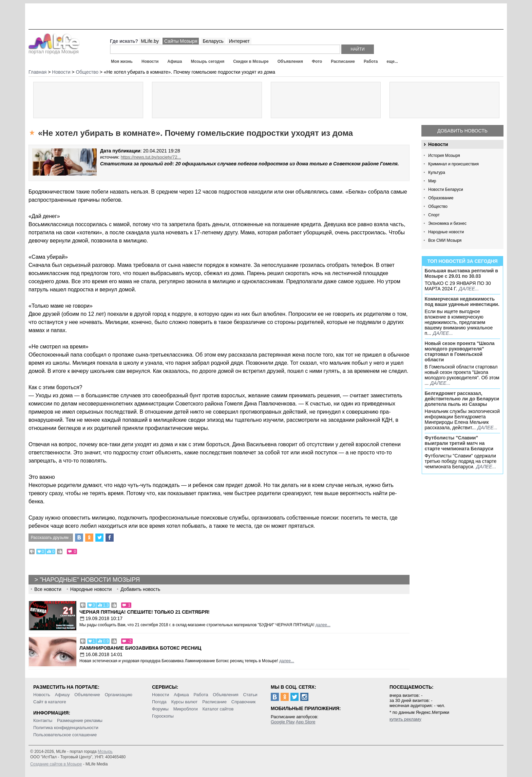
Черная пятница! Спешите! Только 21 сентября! (145, 612)
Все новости (48, 589)
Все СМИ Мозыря (445, 240)
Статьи (250, 695)
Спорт (434, 215)
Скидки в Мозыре (251, 61)
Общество (438, 206)
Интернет (239, 41)
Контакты (43, 720)
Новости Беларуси (446, 189)
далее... (469, 289)
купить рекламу (405, 719)
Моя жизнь (122, 61)
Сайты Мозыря (181, 41)
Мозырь (105, 752)
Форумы (160, 709)
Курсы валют (185, 702)
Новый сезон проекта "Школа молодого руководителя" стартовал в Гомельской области (460, 351)
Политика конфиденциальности (66, 728)
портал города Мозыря (54, 50)
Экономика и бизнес (447, 223)
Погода (159, 702)
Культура (437, 173)
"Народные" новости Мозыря (90, 580)
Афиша (175, 61)
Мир (432, 181)
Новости (150, 61)
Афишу (62, 695)
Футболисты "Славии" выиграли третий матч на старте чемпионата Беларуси (459, 443)
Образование (441, 198)
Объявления (290, 61)
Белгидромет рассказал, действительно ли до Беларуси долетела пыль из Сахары (462, 399)
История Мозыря (444, 156)
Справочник (244, 702)
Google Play (283, 722)
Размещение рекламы (80, 720)
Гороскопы (163, 716)
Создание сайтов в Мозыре (56, 764)
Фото (317, 61)
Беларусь (213, 41)
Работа (371, 61)
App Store (306, 722)
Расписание (343, 61)
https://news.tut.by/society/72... (151, 157)
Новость (42, 695)
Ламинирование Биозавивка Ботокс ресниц (140, 648)
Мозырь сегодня (208, 61)
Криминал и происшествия (453, 164)
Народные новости (446, 232)
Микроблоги (186, 709)
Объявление (87, 695)
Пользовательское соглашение (65, 735)
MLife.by (150, 41)
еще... (392, 61)
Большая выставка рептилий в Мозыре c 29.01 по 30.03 (461, 273)
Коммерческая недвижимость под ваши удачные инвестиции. (462, 302)
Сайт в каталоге (50, 702)
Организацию (119, 695)
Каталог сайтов (218, 709)
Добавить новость (462, 131)
